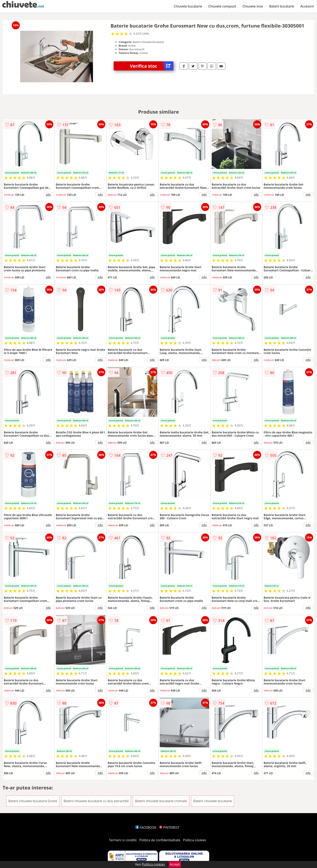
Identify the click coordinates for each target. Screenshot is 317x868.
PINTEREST (169, 827)
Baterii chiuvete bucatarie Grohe (33, 801)
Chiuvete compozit (222, 6)
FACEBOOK (146, 827)
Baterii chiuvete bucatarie (213, 801)
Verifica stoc (152, 66)
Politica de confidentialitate (160, 840)
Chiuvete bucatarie (188, 6)
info (48, 194)
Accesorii (307, 6)
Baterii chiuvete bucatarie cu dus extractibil (96, 801)
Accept (175, 864)
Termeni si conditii (123, 840)
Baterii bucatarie (282, 6)
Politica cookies (195, 840)
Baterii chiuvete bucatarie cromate (161, 801)
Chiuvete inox (253, 6)
